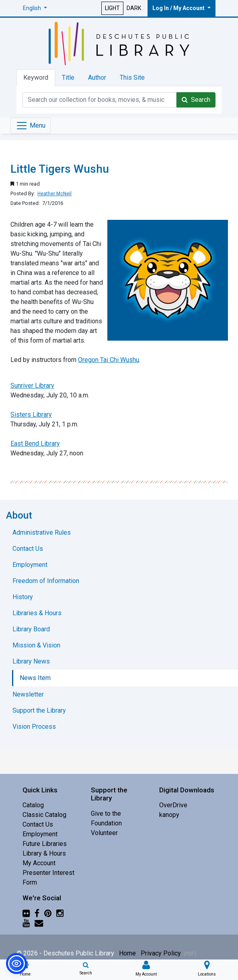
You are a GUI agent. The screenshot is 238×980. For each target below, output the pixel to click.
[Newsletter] (39, 923)
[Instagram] (60, 913)
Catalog (33, 805)
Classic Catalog (44, 815)
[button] (35, 8)
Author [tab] (97, 78)
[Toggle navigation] (31, 126)
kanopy (169, 815)
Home (127, 953)
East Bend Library (35, 443)
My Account (39, 863)
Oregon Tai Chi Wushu (109, 360)
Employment (40, 834)
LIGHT (112, 8)
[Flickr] (26, 913)
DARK (134, 8)
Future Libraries (45, 844)
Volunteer (104, 833)
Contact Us (38, 824)
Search (196, 100)
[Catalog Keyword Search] (100, 100)
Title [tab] (68, 78)
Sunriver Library (32, 386)
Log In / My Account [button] (179, 8)
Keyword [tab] (36, 78)
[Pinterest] (48, 913)
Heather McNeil (54, 194)
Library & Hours (44, 853)
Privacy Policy (168, 953)
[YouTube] (26, 923)
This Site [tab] (132, 78)
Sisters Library (31, 415)
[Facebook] (37, 913)
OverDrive (173, 805)
